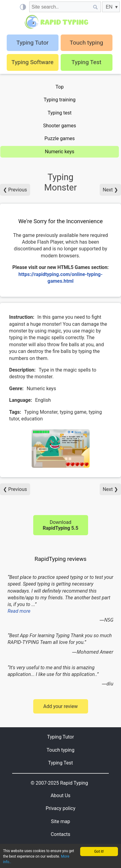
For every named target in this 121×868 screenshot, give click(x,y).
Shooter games (59, 126)
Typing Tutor (60, 737)
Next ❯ (110, 190)
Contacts (60, 834)
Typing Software (32, 62)
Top (60, 87)
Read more (19, 611)
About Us (60, 795)
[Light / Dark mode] (23, 7)
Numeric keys (60, 152)
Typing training (60, 100)
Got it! (99, 852)
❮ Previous (15, 190)
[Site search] (60, 7)
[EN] (111, 7)
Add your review (60, 706)
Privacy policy (61, 808)
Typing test (59, 113)
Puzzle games (60, 138)
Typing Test (87, 62)
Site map (60, 821)
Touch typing (87, 43)
